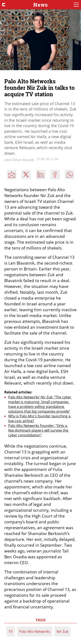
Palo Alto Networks (35, 631)
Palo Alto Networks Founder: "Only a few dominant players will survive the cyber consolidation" (39, 430)
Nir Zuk (62, 631)
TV (11, 631)
